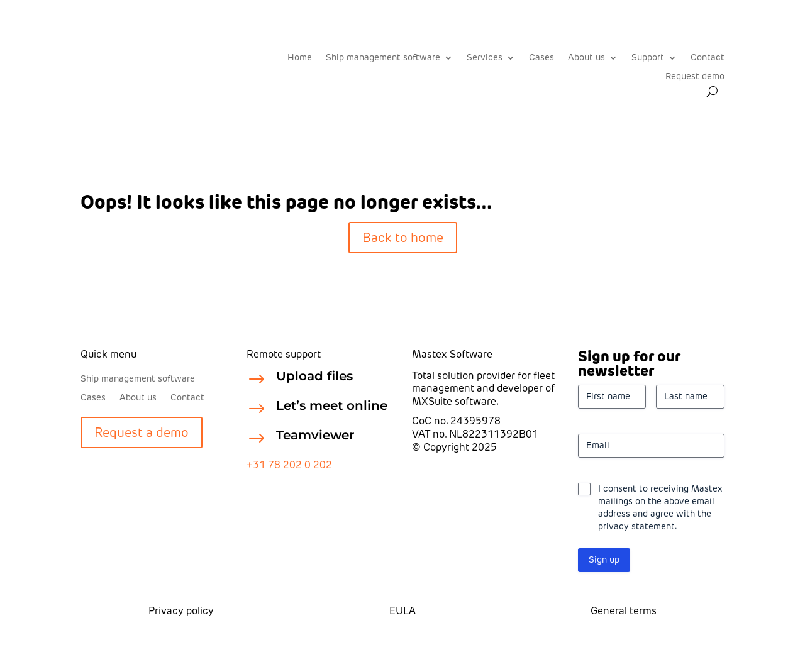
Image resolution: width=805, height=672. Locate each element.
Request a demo (142, 432)
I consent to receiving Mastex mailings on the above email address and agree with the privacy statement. (660, 508)
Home (300, 58)
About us (586, 58)
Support (648, 58)
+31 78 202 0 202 (289, 465)
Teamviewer (315, 435)
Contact (708, 58)
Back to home (403, 238)
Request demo (695, 77)
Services (485, 58)
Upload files (314, 376)
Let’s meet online (332, 405)
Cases (541, 58)
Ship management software (383, 58)
